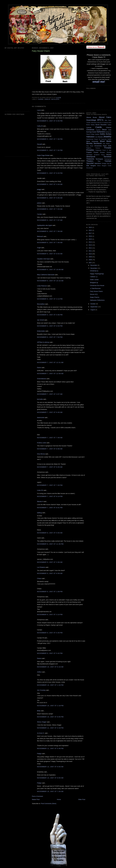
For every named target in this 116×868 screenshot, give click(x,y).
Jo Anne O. (41, 733)
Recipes (103, 152)
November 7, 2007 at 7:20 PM (50, 485)
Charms (41, 99)
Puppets (89, 152)
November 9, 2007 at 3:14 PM (50, 615)
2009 (90, 257)
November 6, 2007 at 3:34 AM (50, 184)
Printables (90, 150)
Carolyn (40, 214)
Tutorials (108, 161)
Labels (109, 139)
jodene (39, 203)
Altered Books (92, 117)
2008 (90, 260)
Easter (94, 132)
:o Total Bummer (95, 288)
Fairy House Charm (96, 291)
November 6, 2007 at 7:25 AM (50, 209)
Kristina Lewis (42, 443)
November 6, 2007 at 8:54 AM (50, 254)
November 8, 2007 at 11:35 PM (50, 544)
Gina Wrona (41, 454)
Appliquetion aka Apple (45, 225)
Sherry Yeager (42, 722)
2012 (90, 248)
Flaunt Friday (90, 134)
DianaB (39, 144)
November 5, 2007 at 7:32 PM (50, 150)
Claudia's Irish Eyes (43, 259)
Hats (96, 137)
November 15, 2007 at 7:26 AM (50, 791)
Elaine (39, 368)
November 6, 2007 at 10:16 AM (50, 281)
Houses (100, 137)
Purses (96, 152)
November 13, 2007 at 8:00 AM (50, 778)
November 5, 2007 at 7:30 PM (50, 139)
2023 (90, 227)
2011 (90, 251)
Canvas (89, 127)
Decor (104, 130)
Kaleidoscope (90, 139)
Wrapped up (94, 283)
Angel (39, 248)
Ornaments (98, 146)
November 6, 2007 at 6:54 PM (50, 326)
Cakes (109, 125)
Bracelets (104, 125)
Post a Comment (37, 796)
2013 (90, 245)
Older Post (82, 799)
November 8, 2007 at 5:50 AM (50, 533)
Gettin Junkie (94, 280)
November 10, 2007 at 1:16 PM (50, 685)
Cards (98, 127)
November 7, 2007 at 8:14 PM (50, 496)
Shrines (109, 155)
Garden (97, 134)
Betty (39, 711)
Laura (39, 110)
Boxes (98, 125)
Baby (106, 120)
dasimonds (41, 417)
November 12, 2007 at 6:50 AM (50, 767)
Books (88, 125)
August (93, 310)
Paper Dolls (107, 146)
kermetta (40, 399)
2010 (90, 254)
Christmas (90, 130)
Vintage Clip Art (106, 163)
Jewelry (47, 99)
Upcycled (90, 163)
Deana (39, 658)
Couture (98, 130)
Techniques (99, 159)
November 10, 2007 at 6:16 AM (50, 667)
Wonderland (89, 168)
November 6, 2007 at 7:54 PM (50, 337)
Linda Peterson (42, 286)
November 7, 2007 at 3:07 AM (50, 394)
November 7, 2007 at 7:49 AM (50, 438)
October (93, 304)
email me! (99, 82)
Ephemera (101, 132)
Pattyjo (39, 754)
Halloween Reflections (97, 300)
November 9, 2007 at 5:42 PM (50, 653)
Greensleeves (42, 379)
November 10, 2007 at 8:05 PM (50, 717)
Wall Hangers (91, 166)
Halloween (90, 137)
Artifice (39, 672)
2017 (90, 233)
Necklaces (55, 99)
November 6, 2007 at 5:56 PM (50, 315)
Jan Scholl (40, 320)
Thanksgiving (108, 159)
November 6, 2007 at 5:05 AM (50, 198)
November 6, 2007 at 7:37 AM (50, 220)
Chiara (39, 578)
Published (98, 150)
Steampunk (91, 157)
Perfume (98, 148)
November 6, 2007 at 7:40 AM (50, 243)
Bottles (93, 125)
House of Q (94, 294)
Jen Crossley (41, 690)
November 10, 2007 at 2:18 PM (50, 706)
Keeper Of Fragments (100, 139)
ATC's (100, 120)
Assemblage (91, 120)
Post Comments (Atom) (49, 804)
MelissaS (40, 236)
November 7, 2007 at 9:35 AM (50, 467)
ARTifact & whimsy (43, 342)
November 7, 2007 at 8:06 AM (50, 449)
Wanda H (40, 501)
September (94, 307)
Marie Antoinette (92, 141)
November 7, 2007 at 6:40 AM (50, 412)
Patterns (89, 148)
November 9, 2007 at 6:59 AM (50, 573)
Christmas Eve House (97, 285)
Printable (108, 148)
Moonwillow (41, 304)
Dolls (110, 130)
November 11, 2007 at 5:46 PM (50, 748)
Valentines (98, 163)
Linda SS (40, 490)
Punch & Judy (107, 150)
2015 (90, 239)
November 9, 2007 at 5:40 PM (50, 633)
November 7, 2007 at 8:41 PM (50, 508)
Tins (99, 161)
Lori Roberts (41, 567)
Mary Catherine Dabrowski (46, 275)
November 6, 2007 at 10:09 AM (50, 270)
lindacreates (41, 331)
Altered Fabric (105, 117)
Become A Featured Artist (104, 123)
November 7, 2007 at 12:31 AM (50, 362)
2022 (90, 230)
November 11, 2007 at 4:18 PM (50, 728)
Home (59, 799)
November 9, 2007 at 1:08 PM (50, 592)
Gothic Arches (106, 134)
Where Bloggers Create (104, 166)
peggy (39, 189)
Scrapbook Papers (99, 155)
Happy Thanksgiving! (97, 274)
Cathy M (40, 126)
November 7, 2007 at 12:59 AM (50, 374)
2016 (90, 236)
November (94, 268)
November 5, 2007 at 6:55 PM (50, 121)
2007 (90, 263)
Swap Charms (95, 297)
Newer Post (36, 799)
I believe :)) (94, 277)
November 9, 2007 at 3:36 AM (50, 562)
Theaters (90, 161)
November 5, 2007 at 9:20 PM (50, 173)
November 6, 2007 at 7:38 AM (50, 231)
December (94, 265)
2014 (90, 242)
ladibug (39, 513)
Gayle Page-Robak (43, 155)
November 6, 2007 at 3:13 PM (50, 299)
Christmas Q (94, 271)
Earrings (89, 132)
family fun (108, 132)
